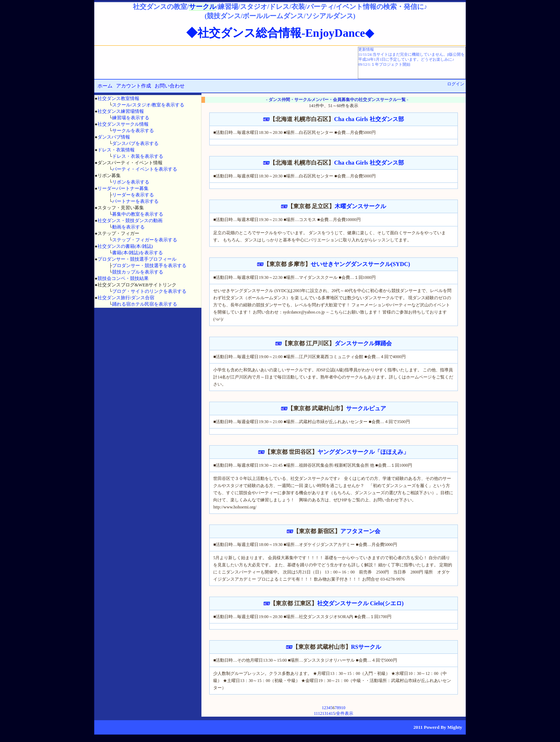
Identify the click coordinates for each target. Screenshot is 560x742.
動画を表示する (128, 227)
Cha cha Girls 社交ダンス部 (369, 119)
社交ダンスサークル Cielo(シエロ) (360, 603)
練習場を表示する (131, 118)
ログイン (456, 84)
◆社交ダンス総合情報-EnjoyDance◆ (280, 33)
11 (316, 713)
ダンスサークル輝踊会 (363, 343)
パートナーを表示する (135, 201)
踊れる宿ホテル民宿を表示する (145, 304)
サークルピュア (366, 408)
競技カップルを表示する (138, 272)
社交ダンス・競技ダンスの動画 (130, 220)
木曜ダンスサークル (360, 206)
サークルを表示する (133, 131)
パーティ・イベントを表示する (145, 169)
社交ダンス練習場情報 (121, 111)
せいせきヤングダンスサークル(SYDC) (360, 264)
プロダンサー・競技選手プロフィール (137, 259)
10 (343, 708)
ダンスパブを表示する (135, 143)
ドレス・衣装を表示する (138, 156)
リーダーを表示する (133, 195)
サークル (202, 7)
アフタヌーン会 (360, 531)
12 (320, 713)
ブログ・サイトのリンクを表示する (149, 291)
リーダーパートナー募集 (123, 188)
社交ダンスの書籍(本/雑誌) (125, 246)
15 (333, 713)
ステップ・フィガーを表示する (145, 240)
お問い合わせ (170, 86)
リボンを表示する (131, 182)
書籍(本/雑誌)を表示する (137, 253)
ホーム (105, 86)
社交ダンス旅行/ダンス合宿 (126, 298)
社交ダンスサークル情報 (123, 124)
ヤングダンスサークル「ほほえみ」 (363, 452)
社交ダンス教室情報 (118, 98)
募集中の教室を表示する (138, 214)
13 (324, 713)
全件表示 (345, 713)
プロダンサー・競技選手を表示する (149, 265)
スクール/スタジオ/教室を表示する (148, 105)
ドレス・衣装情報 (116, 150)
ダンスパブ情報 (114, 137)
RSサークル (366, 647)
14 (329, 713)
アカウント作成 (134, 86)
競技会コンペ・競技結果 (123, 278)
